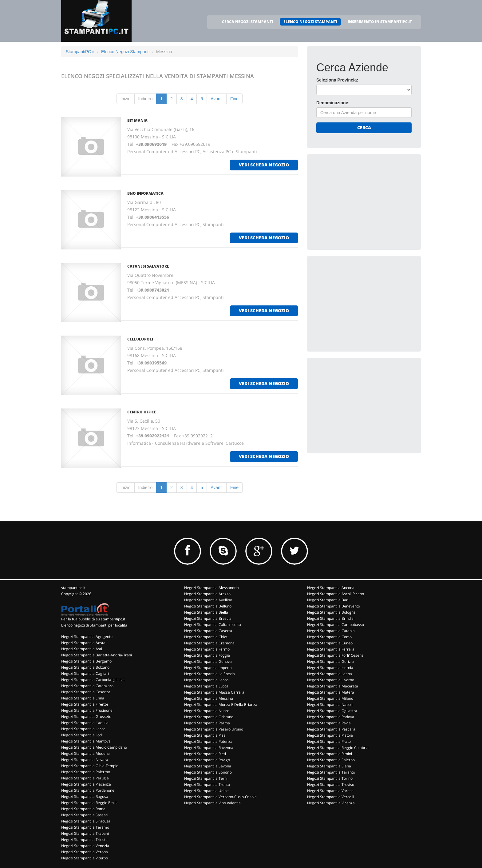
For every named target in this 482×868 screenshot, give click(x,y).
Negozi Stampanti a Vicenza (331, 803)
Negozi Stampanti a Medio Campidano (94, 747)
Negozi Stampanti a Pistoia (330, 735)
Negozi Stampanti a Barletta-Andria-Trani (97, 655)
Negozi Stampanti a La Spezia (209, 674)
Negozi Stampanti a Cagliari (85, 673)
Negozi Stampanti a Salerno (331, 760)
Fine (234, 99)
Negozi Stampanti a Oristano (209, 717)
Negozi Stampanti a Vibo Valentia (212, 803)
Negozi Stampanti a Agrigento (87, 637)
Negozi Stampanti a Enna (83, 698)
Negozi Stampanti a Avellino (208, 600)
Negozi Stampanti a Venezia (85, 846)
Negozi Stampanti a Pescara (331, 729)
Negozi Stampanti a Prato (329, 741)
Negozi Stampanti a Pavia (329, 723)
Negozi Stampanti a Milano (330, 698)
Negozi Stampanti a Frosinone (87, 710)
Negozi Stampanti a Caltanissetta (213, 625)
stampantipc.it (73, 588)
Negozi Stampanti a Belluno (208, 606)
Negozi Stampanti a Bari (328, 600)
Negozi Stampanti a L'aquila (85, 723)
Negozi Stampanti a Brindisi (331, 618)
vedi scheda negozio (264, 165)
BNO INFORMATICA (145, 193)
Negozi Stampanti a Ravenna (209, 748)
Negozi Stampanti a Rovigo (207, 760)
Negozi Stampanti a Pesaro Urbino (214, 729)
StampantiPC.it (80, 52)
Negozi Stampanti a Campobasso (336, 625)
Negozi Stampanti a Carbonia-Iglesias (93, 680)
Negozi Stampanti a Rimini (330, 754)
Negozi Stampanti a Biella (206, 612)
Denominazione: (333, 103)
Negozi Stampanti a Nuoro (207, 711)
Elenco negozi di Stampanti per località (94, 625)
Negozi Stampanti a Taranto (331, 772)
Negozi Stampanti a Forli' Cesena (335, 655)
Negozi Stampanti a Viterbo (85, 858)
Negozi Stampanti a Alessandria (211, 588)
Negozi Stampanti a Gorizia (330, 661)
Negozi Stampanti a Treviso (331, 784)
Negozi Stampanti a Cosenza (86, 692)
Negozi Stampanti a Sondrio (208, 772)
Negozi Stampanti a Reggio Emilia (90, 803)
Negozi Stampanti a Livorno (331, 680)
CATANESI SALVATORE (148, 266)
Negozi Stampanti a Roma (83, 809)
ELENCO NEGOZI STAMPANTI (310, 22)
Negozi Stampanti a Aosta (83, 643)
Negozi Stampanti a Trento (207, 784)
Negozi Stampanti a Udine (206, 791)
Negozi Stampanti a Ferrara (331, 649)
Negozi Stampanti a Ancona (331, 588)
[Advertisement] (362, 202)
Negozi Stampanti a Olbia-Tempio (90, 766)
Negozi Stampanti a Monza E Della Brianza (221, 705)
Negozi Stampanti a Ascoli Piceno (336, 594)
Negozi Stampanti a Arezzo (207, 594)
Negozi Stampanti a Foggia (207, 655)
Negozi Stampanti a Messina (209, 698)
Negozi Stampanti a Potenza (208, 741)
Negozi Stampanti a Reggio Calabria (338, 748)
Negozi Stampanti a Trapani (85, 833)
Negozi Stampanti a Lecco (206, 680)
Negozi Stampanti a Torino (330, 778)
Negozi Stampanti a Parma (207, 723)
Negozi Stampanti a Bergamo (86, 661)
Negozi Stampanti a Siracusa (86, 821)
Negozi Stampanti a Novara (85, 760)
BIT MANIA (137, 120)
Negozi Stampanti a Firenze (85, 704)
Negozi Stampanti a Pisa (205, 735)
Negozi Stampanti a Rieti (205, 754)
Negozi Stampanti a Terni (206, 778)
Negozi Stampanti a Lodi (82, 735)
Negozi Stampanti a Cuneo (330, 643)
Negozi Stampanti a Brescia (208, 618)
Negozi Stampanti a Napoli (330, 705)
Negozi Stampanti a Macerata (333, 686)
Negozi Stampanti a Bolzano (85, 667)
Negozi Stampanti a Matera (331, 692)
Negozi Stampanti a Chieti (206, 637)
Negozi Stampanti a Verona (85, 852)
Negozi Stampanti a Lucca (206, 686)
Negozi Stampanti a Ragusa (85, 796)
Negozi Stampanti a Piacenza (86, 784)
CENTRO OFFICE (142, 412)
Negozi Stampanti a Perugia (85, 778)
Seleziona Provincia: (337, 80)
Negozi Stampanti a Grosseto (86, 717)
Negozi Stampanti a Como (329, 637)
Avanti (217, 99)
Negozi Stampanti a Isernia (330, 668)
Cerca (364, 127)
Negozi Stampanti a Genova (208, 661)
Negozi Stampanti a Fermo (207, 649)
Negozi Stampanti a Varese (330, 791)
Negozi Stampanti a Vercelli (331, 797)
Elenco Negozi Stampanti (125, 52)
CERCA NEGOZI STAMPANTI (247, 22)
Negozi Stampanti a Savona (208, 766)
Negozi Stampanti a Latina (330, 674)
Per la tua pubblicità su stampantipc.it (93, 619)
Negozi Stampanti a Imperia (208, 668)
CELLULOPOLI (140, 339)
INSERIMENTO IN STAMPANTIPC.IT (380, 22)
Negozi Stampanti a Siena (329, 766)
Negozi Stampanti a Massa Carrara (214, 692)
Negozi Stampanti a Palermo (86, 772)
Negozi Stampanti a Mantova (86, 741)
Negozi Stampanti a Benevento (334, 606)
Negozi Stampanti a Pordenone (88, 790)
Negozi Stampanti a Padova (331, 717)
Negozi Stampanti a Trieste (84, 840)
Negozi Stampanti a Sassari (85, 815)
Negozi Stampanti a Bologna (331, 612)
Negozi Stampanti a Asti (82, 649)
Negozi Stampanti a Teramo (85, 827)
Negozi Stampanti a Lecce (83, 729)
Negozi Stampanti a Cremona (209, 643)
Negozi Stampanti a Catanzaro (87, 686)
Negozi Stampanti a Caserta (208, 631)
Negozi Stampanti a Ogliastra (332, 711)
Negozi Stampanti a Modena (85, 753)
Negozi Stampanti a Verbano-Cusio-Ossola (220, 797)
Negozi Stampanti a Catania (331, 631)
